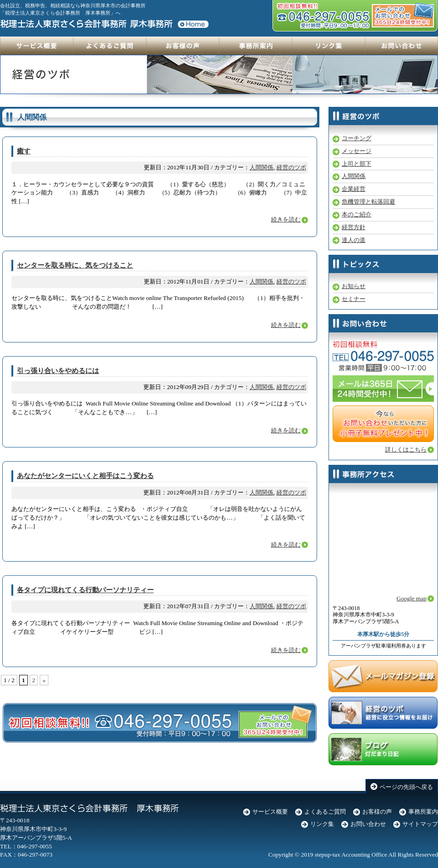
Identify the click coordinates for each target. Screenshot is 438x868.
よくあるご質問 (325, 812)
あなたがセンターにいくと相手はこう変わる (85, 476)
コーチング (357, 138)
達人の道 (354, 240)
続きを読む (286, 219)
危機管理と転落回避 (368, 202)
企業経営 (354, 189)
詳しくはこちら (406, 450)
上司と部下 (357, 164)
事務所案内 (423, 812)
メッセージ (357, 151)
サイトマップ (420, 824)
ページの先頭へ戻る (406, 787)
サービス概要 (270, 812)
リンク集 (322, 824)
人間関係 (261, 167)
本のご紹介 (357, 214)
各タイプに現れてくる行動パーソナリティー (85, 590)
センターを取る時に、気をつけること (75, 265)
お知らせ (354, 286)
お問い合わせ (368, 824)
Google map (412, 598)
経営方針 (354, 227)
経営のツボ (291, 167)
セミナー (354, 299)
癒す (24, 151)
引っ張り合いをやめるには (58, 371)
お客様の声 (377, 812)
